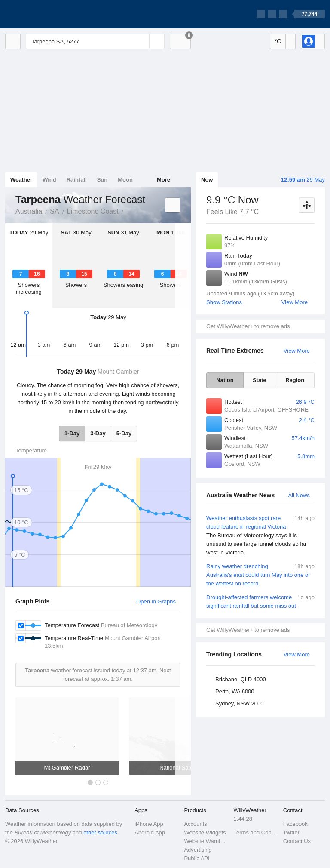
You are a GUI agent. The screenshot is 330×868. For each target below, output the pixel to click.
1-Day (72, 433)
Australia (29, 211)
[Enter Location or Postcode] (95, 41)
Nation (225, 380)
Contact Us (297, 841)
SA (54, 211)
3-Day (98, 433)
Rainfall (77, 180)
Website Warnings (206, 841)
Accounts (195, 824)
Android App (150, 833)
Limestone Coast (93, 211)
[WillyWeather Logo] (46, 14)
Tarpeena (128, 211)
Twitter (291, 833)
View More (295, 302)
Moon (125, 180)
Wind (49, 180)
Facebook (295, 824)
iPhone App (149, 824)
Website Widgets (205, 833)
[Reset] (142, 41)
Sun (102, 180)
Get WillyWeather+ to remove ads (248, 326)
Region (295, 380)
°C (278, 41)
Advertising (198, 850)
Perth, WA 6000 (235, 691)
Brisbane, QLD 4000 (241, 679)
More (163, 180)
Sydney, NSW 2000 (239, 703)
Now (207, 180)
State (260, 380)
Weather (21, 180)
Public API (197, 858)
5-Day (124, 433)
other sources (100, 833)
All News (299, 495)
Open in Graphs (156, 602)
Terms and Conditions (256, 833)
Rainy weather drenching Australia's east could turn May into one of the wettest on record (260, 574)
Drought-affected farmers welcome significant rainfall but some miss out (260, 601)
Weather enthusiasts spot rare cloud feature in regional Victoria (260, 536)
